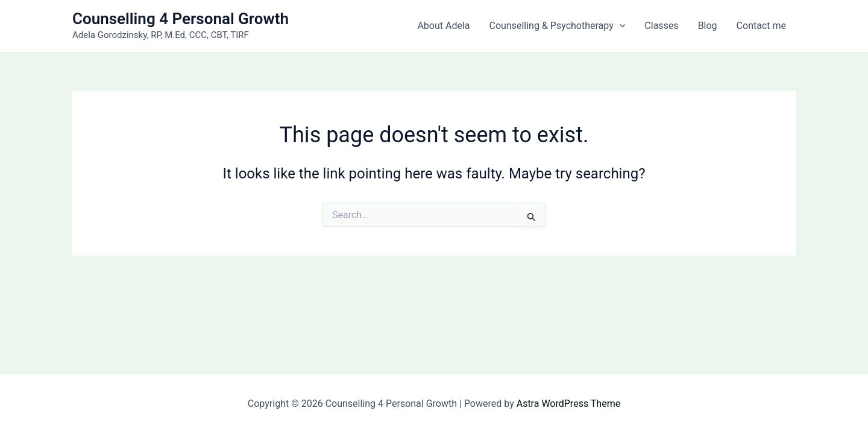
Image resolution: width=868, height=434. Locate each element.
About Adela (443, 26)
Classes (661, 26)
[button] (620, 26)
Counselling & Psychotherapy (558, 26)
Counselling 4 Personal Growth (181, 19)
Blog (708, 26)
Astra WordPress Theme (568, 404)
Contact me (761, 26)
